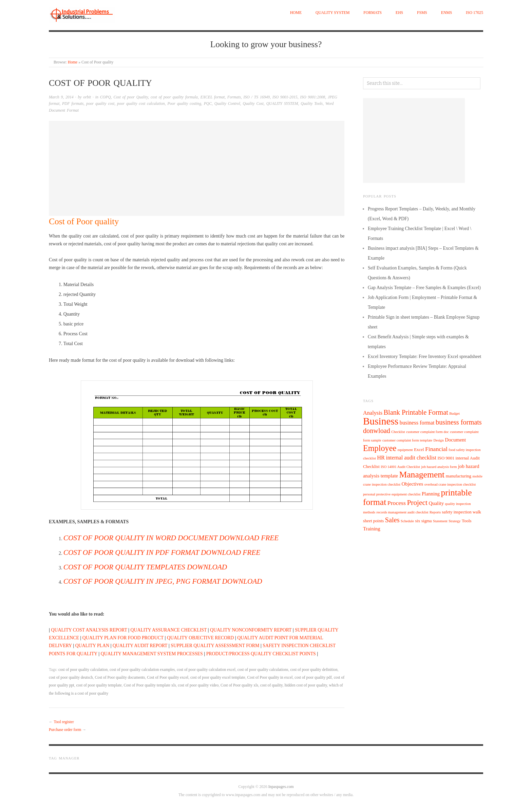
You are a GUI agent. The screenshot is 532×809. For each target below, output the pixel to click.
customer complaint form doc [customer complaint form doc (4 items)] (427, 432)
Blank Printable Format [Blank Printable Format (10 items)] (416, 412)
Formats (373, 13)
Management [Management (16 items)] (422, 475)
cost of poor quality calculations (263, 670)
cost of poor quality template (99, 685)
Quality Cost (253, 104)
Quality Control (227, 104)
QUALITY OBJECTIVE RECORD (200, 638)
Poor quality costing (184, 104)
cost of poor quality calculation (83, 670)
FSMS (422, 13)
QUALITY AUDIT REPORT (140, 646)
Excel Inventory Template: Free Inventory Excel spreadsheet (424, 356)
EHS (399, 13)
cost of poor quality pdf (313, 678)
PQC (208, 104)
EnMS (446, 13)
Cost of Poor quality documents (120, 678)
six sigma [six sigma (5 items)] (423, 521)
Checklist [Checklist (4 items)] (398, 432)
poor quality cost (100, 104)
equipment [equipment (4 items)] (405, 450)
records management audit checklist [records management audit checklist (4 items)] (403, 512)
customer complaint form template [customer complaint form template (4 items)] (407, 440)
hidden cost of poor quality (306, 685)
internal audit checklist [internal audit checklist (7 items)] (411, 458)
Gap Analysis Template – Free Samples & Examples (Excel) (424, 288)
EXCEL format (213, 97)
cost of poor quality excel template (218, 678)
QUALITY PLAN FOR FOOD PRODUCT (123, 638)
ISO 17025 (474, 13)
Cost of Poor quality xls (239, 685)
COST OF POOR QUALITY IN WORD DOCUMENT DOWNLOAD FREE (171, 538)
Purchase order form (65, 730)
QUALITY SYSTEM (332, 13)
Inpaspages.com (281, 787)
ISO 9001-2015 (285, 97)
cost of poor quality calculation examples (142, 670)
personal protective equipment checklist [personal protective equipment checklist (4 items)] (392, 494)
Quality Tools (312, 104)
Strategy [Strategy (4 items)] (455, 521)
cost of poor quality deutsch (71, 678)
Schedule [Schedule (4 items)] (407, 521)
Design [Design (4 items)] (439, 440)
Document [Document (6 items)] (455, 440)
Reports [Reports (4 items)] (435, 512)
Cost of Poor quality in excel (270, 678)
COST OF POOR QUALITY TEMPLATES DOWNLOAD (145, 567)
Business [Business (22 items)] (381, 421)
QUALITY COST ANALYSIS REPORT (89, 630)
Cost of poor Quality (131, 97)
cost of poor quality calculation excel (206, 670)
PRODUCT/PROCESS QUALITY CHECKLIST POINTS (261, 654)
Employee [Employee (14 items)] (380, 448)
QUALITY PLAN (92, 646)
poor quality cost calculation (141, 104)
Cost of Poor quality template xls (150, 685)
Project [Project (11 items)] (417, 503)
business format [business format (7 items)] (417, 423)
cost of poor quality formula (174, 97)
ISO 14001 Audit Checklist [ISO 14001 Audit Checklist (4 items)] (400, 467)
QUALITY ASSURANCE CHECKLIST (169, 630)
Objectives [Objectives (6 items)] (413, 484)
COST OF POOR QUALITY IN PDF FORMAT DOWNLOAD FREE (162, 552)
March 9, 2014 (61, 97)
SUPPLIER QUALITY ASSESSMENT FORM (215, 646)
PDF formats (73, 104)
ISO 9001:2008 (313, 97)
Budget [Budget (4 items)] (454, 413)
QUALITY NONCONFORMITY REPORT (251, 630)
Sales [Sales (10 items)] (392, 520)
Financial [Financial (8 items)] (436, 449)
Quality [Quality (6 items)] (436, 503)
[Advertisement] (197, 168)
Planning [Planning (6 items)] (431, 494)
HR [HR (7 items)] (381, 458)
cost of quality (271, 685)
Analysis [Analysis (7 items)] (373, 413)
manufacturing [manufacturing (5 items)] (459, 476)
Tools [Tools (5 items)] (467, 521)
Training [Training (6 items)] (372, 529)
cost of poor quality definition (314, 670)
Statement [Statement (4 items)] (440, 521)
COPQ (106, 97)
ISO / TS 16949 (257, 97)
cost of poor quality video (198, 685)
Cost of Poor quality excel (168, 678)
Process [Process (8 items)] (397, 503)
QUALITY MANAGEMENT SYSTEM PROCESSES (152, 654)
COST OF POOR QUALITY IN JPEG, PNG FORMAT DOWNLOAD (163, 581)
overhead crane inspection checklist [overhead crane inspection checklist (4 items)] (450, 484)
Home (296, 13)
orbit (87, 97)
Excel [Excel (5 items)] (419, 449)
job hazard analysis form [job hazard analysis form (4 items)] (439, 467)
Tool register (64, 722)
